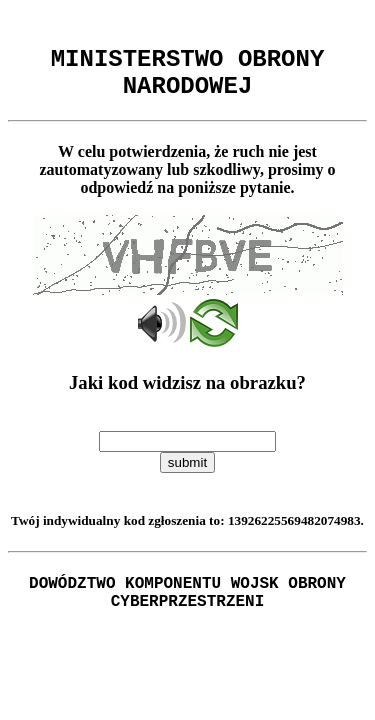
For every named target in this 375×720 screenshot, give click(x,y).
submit (187, 474)
